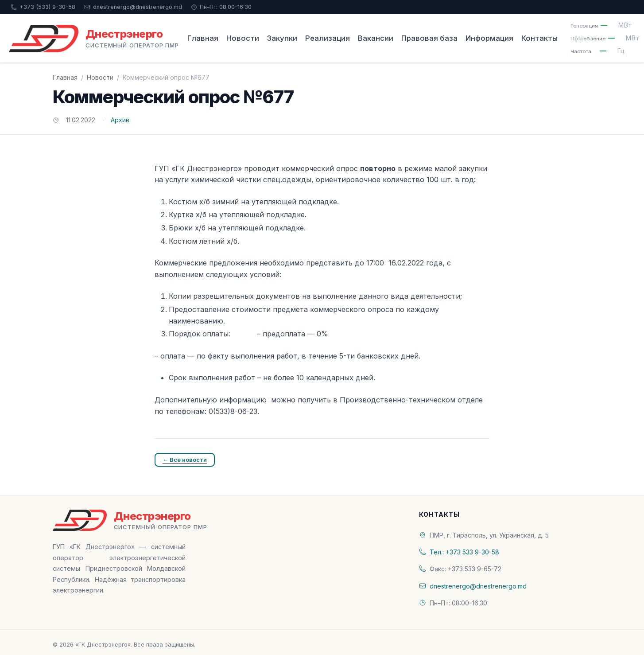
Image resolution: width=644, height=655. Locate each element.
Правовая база (429, 38)
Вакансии (376, 38)
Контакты (539, 38)
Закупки (282, 38)
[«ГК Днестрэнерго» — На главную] (94, 39)
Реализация (328, 38)
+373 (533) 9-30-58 (43, 7)
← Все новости (185, 460)
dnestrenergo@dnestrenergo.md (133, 7)
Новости (243, 38)
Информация (489, 38)
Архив (120, 120)
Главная (203, 38)
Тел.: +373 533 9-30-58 (464, 552)
